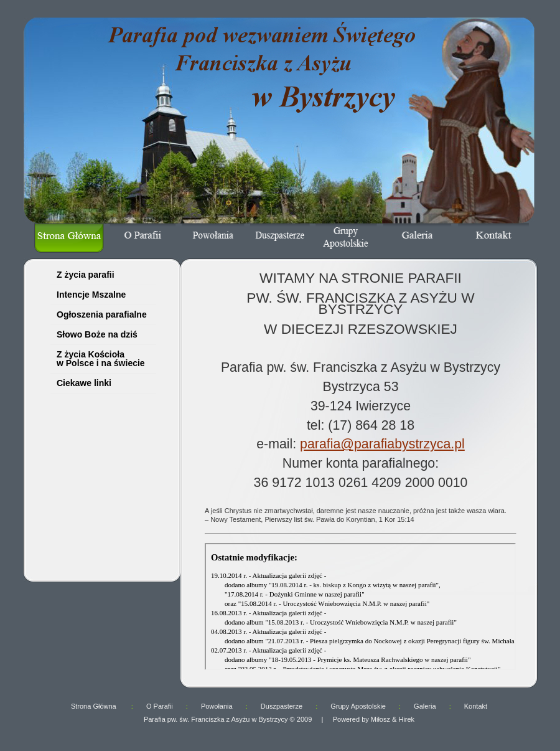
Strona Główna (95, 706)
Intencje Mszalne (91, 295)
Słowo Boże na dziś (97, 334)
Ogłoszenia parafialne (102, 314)
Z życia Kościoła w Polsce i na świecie (101, 359)
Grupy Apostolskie (358, 706)
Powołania (217, 706)
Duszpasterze (282, 706)
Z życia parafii (86, 275)
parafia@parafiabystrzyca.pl (382, 444)
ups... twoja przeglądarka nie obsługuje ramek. (99, 492)
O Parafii (160, 706)
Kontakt (476, 706)
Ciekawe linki (84, 383)
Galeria (425, 706)
